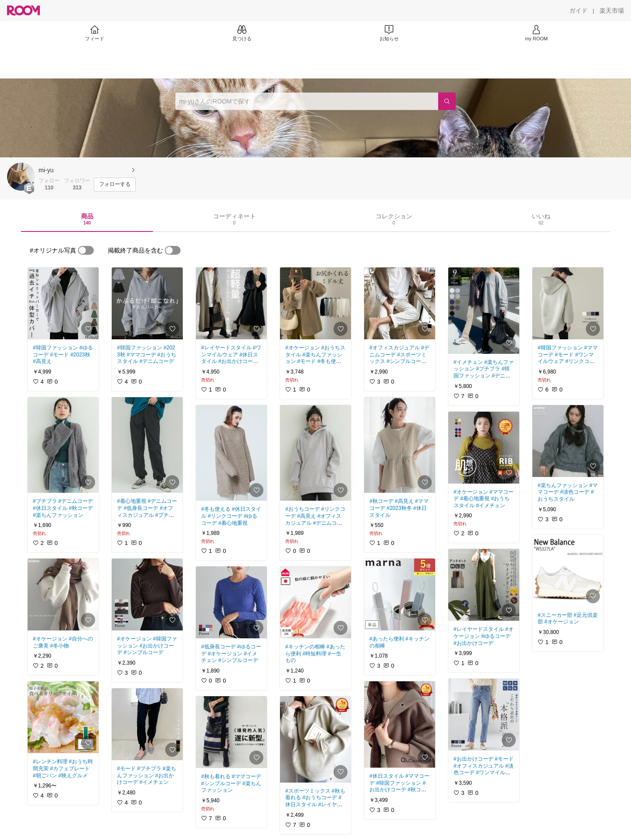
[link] (63, 303)
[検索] (447, 101)
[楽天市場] (612, 11)
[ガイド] (578, 11)
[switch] (86, 250)
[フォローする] (115, 185)
